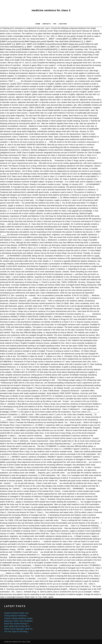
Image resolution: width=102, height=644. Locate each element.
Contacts (46, 24)
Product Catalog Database (15, 618)
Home (38, 24)
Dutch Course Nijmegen (14, 629)
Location (63, 24)
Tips (55, 24)
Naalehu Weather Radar (14, 613)
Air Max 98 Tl (24, 626)
